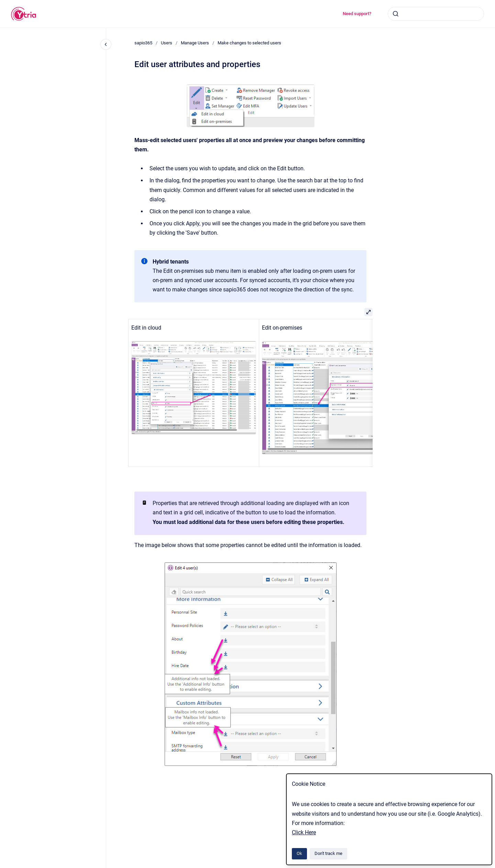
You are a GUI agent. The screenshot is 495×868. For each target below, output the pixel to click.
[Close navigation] (106, 44)
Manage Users (195, 43)
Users (167, 43)
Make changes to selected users (249, 43)
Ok (299, 853)
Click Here (304, 832)
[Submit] (396, 14)
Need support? (357, 14)
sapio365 (143, 43)
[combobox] (436, 14)
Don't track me (328, 853)
